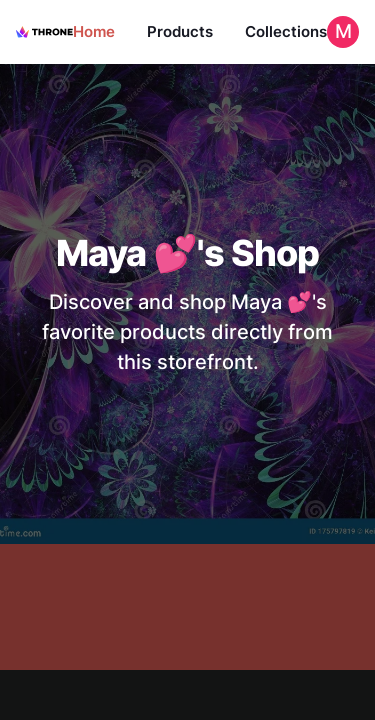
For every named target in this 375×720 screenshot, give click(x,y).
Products (180, 31)
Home (94, 31)
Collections (286, 31)
